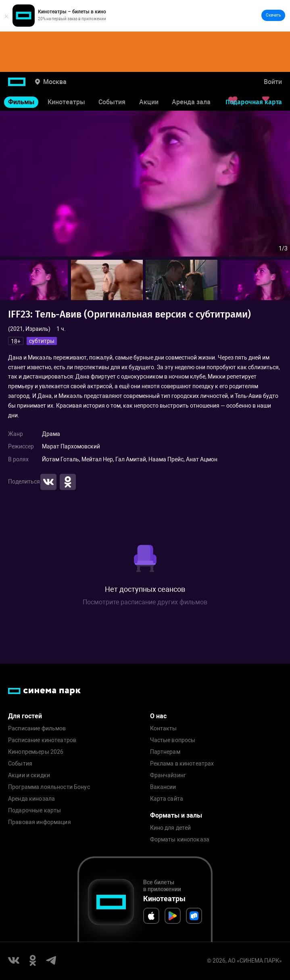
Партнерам (165, 752)
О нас (158, 716)
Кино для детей (171, 828)
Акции (149, 102)
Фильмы (21, 102)
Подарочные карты (34, 811)
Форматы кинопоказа (180, 840)
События (112, 102)
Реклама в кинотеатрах (182, 764)
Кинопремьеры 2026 (36, 752)
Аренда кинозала (31, 799)
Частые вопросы (173, 740)
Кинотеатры (66, 102)
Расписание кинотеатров (42, 740)
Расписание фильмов (37, 729)
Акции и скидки (29, 775)
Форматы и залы (176, 815)
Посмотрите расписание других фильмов (145, 602)
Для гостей (25, 716)
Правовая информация (40, 822)
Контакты (164, 729)
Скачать (273, 15)
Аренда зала (191, 102)
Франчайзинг (168, 775)
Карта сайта (167, 799)
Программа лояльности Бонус (49, 787)
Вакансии (163, 787)
